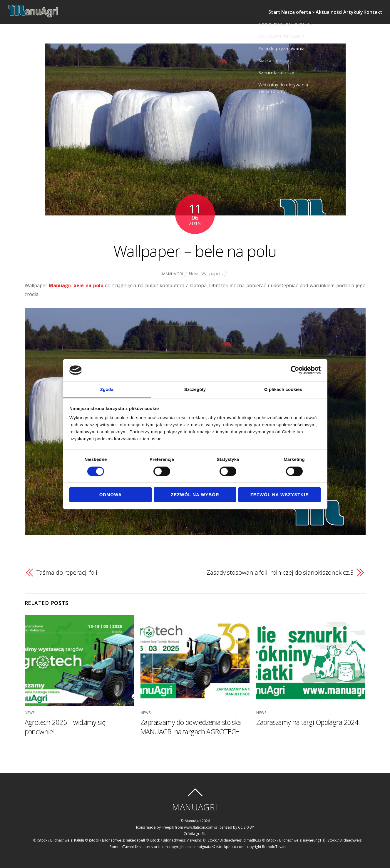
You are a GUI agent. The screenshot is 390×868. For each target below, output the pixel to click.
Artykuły (345, 8)
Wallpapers (212, 272)
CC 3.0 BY (246, 825)
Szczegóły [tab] (195, 389)
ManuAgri (172, 272)
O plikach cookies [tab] (283, 389)
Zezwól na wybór (195, 495)
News (194, 272)
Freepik (168, 825)
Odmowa (111, 495)
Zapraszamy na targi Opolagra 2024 (308, 720)
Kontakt (369, 8)
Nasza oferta (280, 8)
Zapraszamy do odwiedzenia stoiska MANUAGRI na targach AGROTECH (192, 725)
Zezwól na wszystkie (280, 495)
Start (251, 8)
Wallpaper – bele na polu (195, 249)
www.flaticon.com (199, 825)
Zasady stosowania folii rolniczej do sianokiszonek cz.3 (280, 571)
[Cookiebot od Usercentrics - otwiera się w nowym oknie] (295, 370)
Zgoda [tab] (107, 389)
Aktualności (316, 8)
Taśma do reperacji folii (68, 571)
